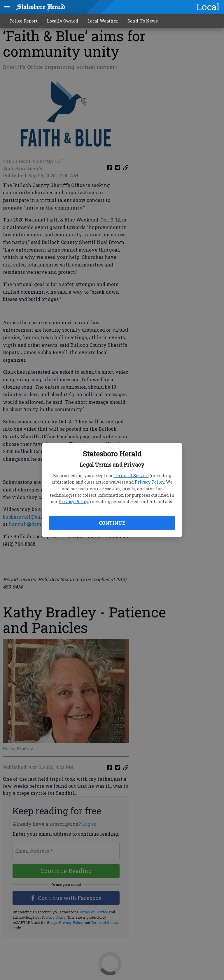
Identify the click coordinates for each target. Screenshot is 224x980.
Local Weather (103, 21)
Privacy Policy (149, 482)
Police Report (23, 21)
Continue (112, 523)
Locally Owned (63, 21)
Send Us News (143, 21)
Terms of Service (131, 476)
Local (208, 7)
